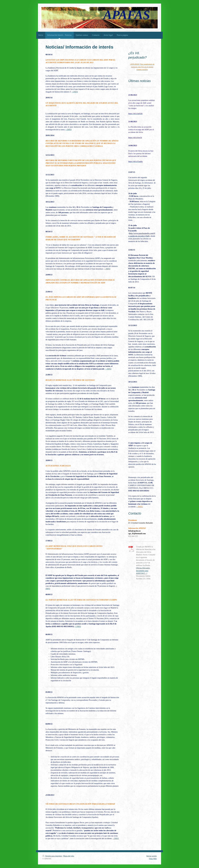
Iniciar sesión (152, 856)
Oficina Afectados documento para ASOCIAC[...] (143, 571)
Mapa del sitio (69, 856)
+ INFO (75, 92)
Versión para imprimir (52, 856)
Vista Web (153, 859)
